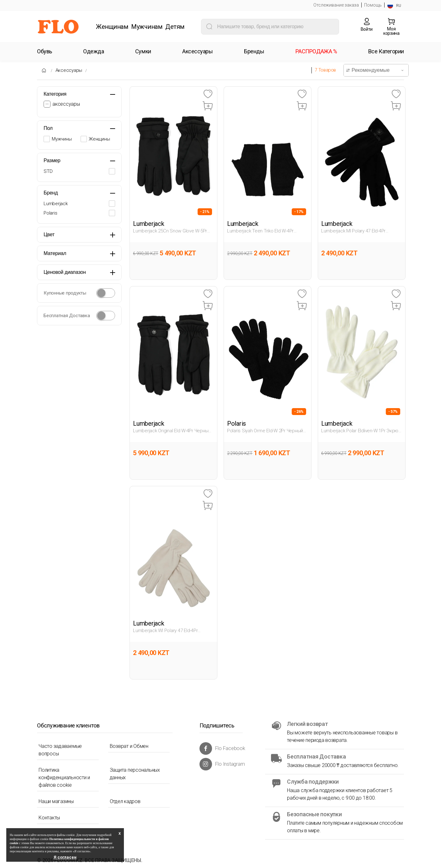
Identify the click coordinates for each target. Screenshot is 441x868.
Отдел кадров (125, 801)
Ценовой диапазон (65, 272)
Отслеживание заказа (336, 5)
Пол (48, 128)
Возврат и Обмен (129, 746)
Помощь (373, 5)
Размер (52, 160)
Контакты (49, 818)
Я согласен (65, 857)
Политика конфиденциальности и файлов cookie (64, 777)
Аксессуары (69, 70)
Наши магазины (56, 801)
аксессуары (66, 104)
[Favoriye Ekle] (208, 94)
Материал (55, 253)
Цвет (49, 234)
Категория (55, 94)
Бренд (51, 193)
